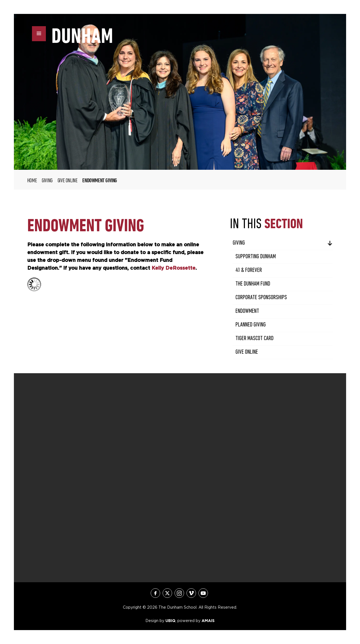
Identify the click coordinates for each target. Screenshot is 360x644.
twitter (167, 593)
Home (32, 181)
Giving (47, 181)
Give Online (68, 181)
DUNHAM (82, 36)
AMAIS (208, 621)
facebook (155, 593)
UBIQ (170, 621)
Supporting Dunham (256, 257)
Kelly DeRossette (173, 268)
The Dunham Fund (253, 284)
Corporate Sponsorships (261, 298)
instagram (179, 593)
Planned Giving (251, 325)
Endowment (247, 311)
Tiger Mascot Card (255, 339)
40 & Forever (249, 270)
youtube (203, 593)
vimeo (191, 593)
